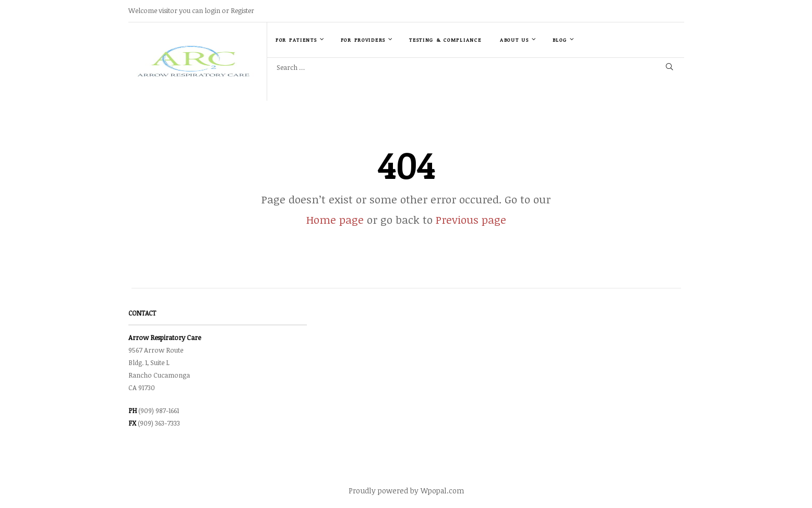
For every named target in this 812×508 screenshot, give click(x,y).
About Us (518, 40)
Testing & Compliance (445, 40)
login (212, 10)
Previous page (471, 220)
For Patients (300, 40)
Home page (335, 220)
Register (242, 10)
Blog (564, 40)
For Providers (367, 40)
